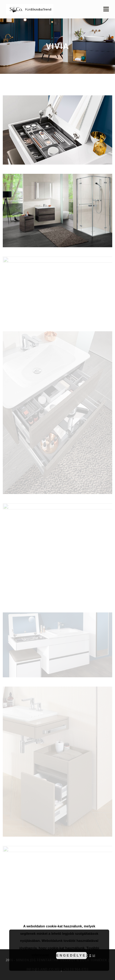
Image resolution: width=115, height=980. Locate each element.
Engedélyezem (72, 955)
